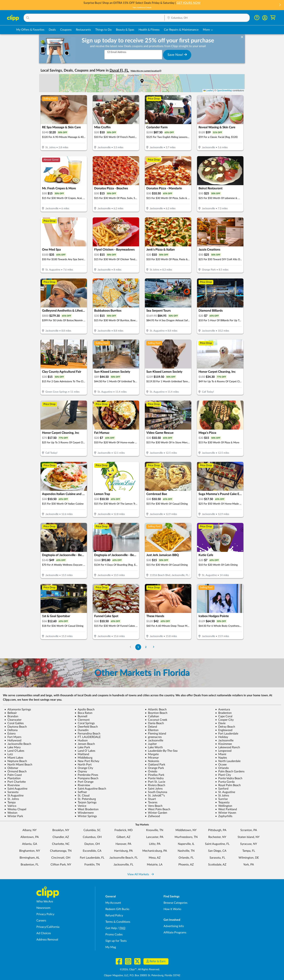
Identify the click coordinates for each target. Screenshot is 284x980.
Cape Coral (224, 716)
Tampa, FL (249, 851)
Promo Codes (114, 935)
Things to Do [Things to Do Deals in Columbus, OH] (103, 30)
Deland (151, 727)
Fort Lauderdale (227, 734)
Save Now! (177, 55)
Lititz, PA (155, 844)
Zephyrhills (224, 816)
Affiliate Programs (175, 933)
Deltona (11, 730)
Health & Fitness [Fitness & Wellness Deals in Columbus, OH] (149, 30)
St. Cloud (82, 796)
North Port (83, 765)
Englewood (224, 730)
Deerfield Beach (86, 727)
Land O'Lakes (14, 751)
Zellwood (152, 816)
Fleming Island (155, 734)
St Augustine (14, 796)
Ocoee (221, 765)
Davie (220, 723)
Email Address (117, 52)
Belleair (11, 713)
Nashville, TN (186, 851)
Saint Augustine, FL (217, 844)
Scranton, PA (249, 830)
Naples (221, 758)
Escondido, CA (92, 851)
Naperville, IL (186, 844)
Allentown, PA (30, 837)
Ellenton (152, 730)
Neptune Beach (16, 761)
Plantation (12, 778)
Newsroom (43, 908)
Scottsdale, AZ (217, 865)
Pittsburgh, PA (217, 830)
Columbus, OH (92, 837)
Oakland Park (155, 765)
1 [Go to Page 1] (138, 647)
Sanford (222, 789)
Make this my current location (146, 71)
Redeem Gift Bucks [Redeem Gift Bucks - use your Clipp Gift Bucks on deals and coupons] (117, 909)
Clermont (82, 720)
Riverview (12, 785)
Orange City (84, 768)
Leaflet (208, 91)
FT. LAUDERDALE (88, 737)
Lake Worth (154, 747)
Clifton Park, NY (61, 865)
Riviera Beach (155, 785)
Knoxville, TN (155, 830)
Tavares (151, 802)
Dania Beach (154, 723)
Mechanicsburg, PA (155, 851)
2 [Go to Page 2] (146, 647)
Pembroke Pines (86, 775)
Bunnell (81, 716)
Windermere (84, 813)
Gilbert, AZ (123, 837)
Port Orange (84, 782)
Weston (11, 813)
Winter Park (14, 816)
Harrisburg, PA (123, 851)
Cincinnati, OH (61, 858)
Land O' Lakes (85, 751)
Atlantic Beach (156, 709)
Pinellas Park (155, 775)
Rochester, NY (217, 837)
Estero (10, 734)
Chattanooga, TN (61, 851)
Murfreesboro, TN (186, 837)
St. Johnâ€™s (155, 796)
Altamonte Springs (18, 709)
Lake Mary (12, 747)
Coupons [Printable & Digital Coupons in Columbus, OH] (66, 30)
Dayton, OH (92, 844)
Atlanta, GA (30, 844)
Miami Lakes (14, 758)
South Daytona (156, 792)
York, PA (249, 865)
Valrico (10, 806)
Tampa (10, 802)
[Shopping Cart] (273, 18)
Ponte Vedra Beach (229, 778)
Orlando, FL (186, 858)
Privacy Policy (45, 914)
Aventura (223, 709)
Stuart (150, 799)
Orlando (222, 768)
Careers (41, 921)
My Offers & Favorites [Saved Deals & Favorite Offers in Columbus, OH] (30, 30)
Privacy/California (48, 927)
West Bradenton (87, 809)
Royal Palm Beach (228, 785)
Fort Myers (13, 737)
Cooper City (224, 720)
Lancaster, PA (155, 837)
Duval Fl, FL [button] (119, 70)
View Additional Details (142, 8)
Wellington (224, 806)
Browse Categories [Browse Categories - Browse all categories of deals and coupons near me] (176, 903)
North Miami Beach (18, 765)
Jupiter (151, 744)
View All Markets (141, 874)
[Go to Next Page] (154, 647)
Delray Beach (225, 727)
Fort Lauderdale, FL (92, 858)
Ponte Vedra (154, 778)
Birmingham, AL (30, 858)
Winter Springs (86, 816)
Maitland (82, 754)
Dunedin (82, 730)
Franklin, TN (92, 865)
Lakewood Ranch (228, 747)
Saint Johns (154, 789)
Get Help (111, 928)
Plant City (223, 775)
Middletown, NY (186, 830)
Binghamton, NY (30, 851)
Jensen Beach (85, 744)
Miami (221, 754)
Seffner (81, 792)
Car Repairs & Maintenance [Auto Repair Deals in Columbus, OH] (181, 30)
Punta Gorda (225, 782)
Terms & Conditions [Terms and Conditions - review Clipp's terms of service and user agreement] (118, 922)
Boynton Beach (156, 713)
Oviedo (151, 771)
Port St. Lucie (155, 782)
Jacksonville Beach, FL (124, 858)
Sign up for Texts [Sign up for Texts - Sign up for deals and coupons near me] (116, 941)
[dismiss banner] (242, 37)
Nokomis (152, 761)
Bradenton (223, 713)
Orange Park (154, 768)
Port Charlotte (15, 782)
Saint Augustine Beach (90, 789)
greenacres (153, 737)
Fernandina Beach (87, 734)
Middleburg (83, 758)
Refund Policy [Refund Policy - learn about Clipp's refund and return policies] (114, 916)
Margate (152, 754)
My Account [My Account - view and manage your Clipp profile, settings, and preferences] (113, 903)
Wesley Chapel (15, 809)
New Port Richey (87, 761)
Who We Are (45, 902)
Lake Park (82, 747)
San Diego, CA (217, 851)
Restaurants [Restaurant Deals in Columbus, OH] (83, 30)
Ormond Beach (15, 771)
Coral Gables (14, 723)
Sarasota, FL (217, 858)
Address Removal (47, 940)
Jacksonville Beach (18, 744)
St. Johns (12, 799)
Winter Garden (156, 813)
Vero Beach (154, 806)
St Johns (222, 796)
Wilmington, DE (249, 858)
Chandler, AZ (61, 837)
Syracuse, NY (249, 844)
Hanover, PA (123, 844)
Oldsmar (11, 768)
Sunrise (221, 799)
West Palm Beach (158, 809)
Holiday (222, 737)
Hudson (81, 740)
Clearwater (13, 720)
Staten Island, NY (249, 837)
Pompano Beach (86, 778)
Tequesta (222, 802)
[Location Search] (207, 18)
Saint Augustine (16, 789)
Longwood (223, 751)
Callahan (152, 716)
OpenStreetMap (224, 91)
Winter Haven (226, 813)
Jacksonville (154, 740)
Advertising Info (174, 926)
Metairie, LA (155, 865)
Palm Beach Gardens (230, 771)
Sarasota (11, 792)
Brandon (11, 716)
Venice (80, 806)
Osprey (81, 771)
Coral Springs (85, 723)
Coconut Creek (156, 720)
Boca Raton (83, 713)
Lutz (9, 754)
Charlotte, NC (61, 844)
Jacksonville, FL (123, 865)
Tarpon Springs (86, 802)
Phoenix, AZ (186, 865)
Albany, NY (30, 830)
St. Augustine (225, 792)
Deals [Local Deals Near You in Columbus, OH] (52, 30)
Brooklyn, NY (61, 830)
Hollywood (13, 740)
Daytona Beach (16, 727)
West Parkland (226, 809)
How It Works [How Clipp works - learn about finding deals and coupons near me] (172, 909)
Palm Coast (13, 775)
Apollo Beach (85, 709)
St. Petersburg (85, 799)
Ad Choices (44, 933)
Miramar (152, 758)
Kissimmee (224, 744)
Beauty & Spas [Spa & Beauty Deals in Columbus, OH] (125, 30)
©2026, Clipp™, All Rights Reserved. (140, 969)
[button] (280, 5)
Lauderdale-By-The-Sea (161, 751)
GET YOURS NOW (189, 3)
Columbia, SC (92, 830)
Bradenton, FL (30, 865)
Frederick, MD (124, 830)
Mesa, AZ (155, 858)
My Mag (111, 947)
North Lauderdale (228, 761)
